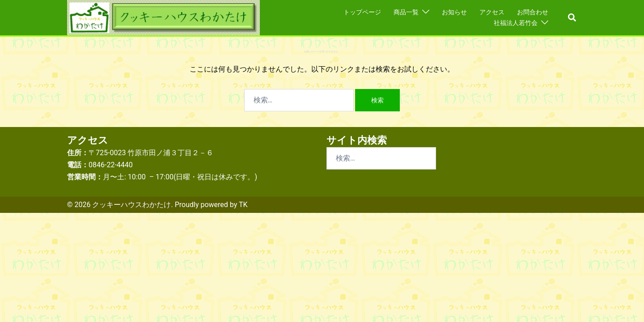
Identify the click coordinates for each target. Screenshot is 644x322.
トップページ (362, 12)
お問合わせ (533, 12)
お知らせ (454, 12)
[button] (572, 18)
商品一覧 (406, 12)
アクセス (492, 12)
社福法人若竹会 (516, 23)
